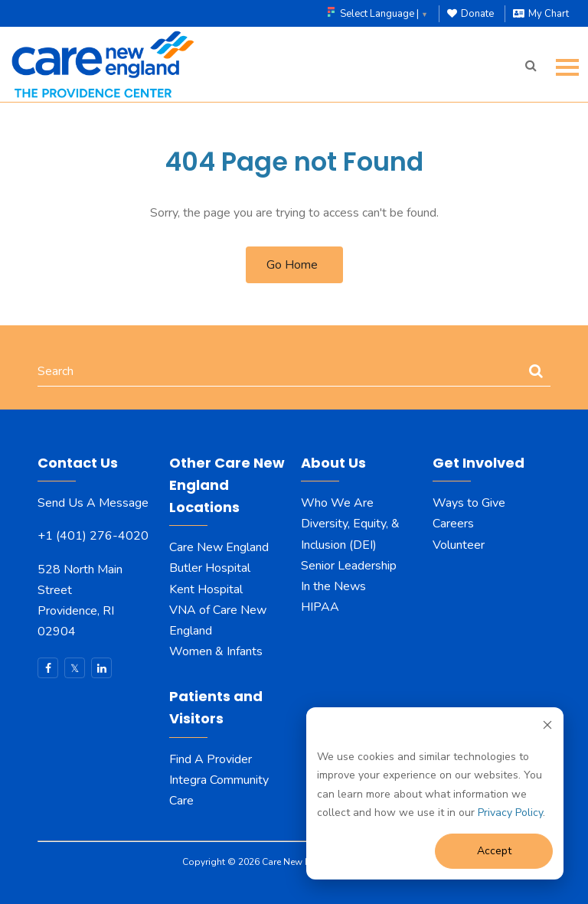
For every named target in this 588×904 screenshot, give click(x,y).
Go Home (292, 265)
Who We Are (337, 503)
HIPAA (320, 607)
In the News (333, 586)
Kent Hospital (206, 589)
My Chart (541, 14)
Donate (470, 14)
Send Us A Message (93, 503)
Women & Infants (216, 651)
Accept (494, 851)
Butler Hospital (210, 568)
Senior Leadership (349, 566)
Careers (455, 524)
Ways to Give (469, 503)
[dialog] (435, 793)
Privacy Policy (510, 813)
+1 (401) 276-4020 (93, 536)
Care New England (220, 547)
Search (56, 371)
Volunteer (459, 545)
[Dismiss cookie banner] (547, 728)
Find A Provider (211, 759)
